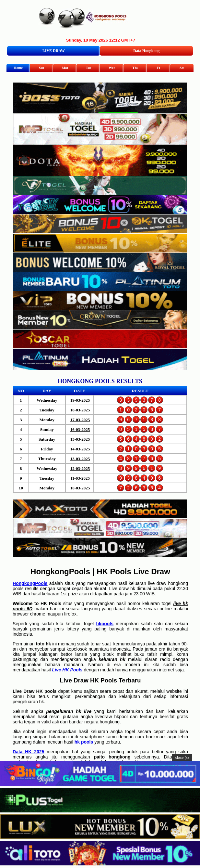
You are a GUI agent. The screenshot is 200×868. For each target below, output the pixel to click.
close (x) (182, 758)
